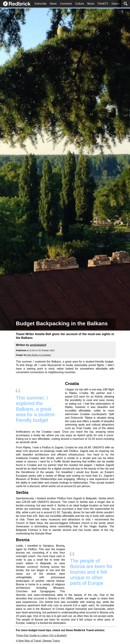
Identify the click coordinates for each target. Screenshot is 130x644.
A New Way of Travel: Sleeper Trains (38, 641)
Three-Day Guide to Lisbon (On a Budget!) (41, 635)
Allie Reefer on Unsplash (39, 355)
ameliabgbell (38, 345)
